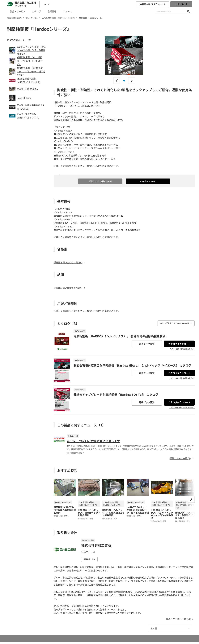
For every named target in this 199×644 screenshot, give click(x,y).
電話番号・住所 (89, 559)
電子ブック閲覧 (147, 344)
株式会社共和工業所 (96, 545)
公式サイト (21, 6)
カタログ (36, 11)
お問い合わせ (181, 4)
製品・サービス (18, 11)
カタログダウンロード (179, 344)
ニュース (67, 11)
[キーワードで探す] (188, 11)
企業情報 (52, 11)
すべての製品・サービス (19, 40)
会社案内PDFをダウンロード (153, 4)
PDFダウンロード (148, 181)
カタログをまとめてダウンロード (176, 323)
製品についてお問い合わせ (100, 181)
